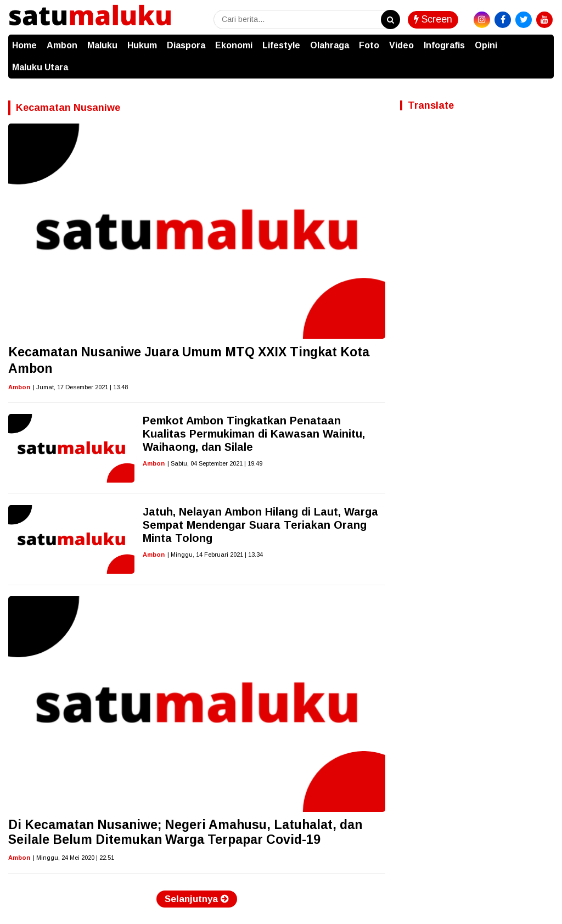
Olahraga (330, 45)
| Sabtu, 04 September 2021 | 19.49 (215, 463)
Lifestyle (281, 45)
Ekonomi (234, 45)
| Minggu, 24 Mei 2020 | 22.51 (74, 858)
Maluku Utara (40, 67)
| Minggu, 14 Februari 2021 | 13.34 (215, 555)
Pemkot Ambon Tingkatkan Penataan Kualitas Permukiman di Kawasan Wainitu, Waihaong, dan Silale (254, 434)
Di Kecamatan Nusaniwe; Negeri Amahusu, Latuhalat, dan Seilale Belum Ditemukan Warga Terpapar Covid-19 (185, 832)
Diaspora (186, 45)
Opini (486, 45)
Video (401, 45)
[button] (543, 40)
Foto (369, 45)
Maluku (102, 45)
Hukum (142, 45)
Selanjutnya (197, 899)
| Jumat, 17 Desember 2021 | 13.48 (80, 387)
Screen (433, 19)
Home (24, 45)
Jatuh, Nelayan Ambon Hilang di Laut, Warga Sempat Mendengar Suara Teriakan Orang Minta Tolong (260, 525)
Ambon (62, 45)
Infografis (444, 45)
